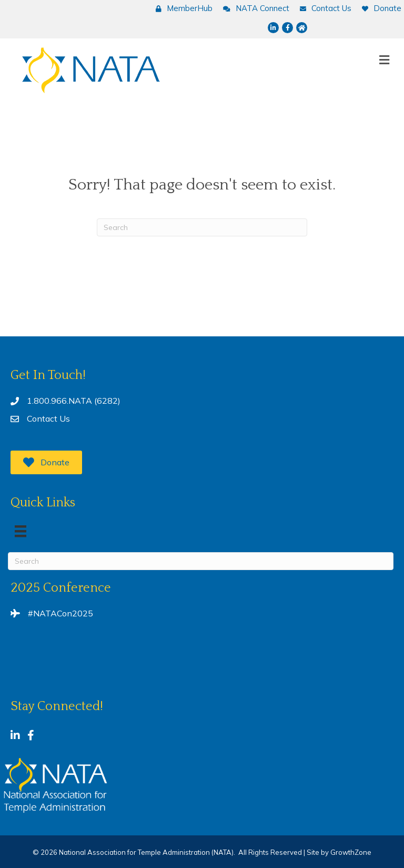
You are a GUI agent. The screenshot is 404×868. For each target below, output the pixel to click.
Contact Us (48, 418)
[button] (46, 462)
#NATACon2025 (60, 613)
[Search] (202, 227)
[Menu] (21, 531)
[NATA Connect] (254, 8)
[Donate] (379, 8)
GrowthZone (351, 852)
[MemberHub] (181, 8)
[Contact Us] (323, 8)
